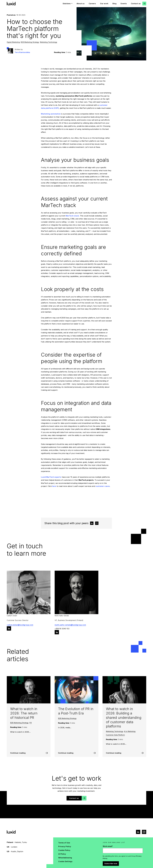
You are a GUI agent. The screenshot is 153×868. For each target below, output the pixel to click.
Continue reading (18, 753)
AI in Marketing (130, 731)
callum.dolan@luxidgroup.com (20, 625)
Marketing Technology (49, 42)
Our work (104, 4)
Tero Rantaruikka (22, 52)
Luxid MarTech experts (51, 477)
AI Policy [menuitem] (62, 854)
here (54, 486)
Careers (92, 4)
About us (81, 4)
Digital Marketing (13, 42)
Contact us (136, 4)
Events (124, 4)
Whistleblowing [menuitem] (65, 858)
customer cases (103, 486)
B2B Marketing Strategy (30, 42)
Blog (114, 4)
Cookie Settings (65, 861)
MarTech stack (72, 216)
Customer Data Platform (115, 735)
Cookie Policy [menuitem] (64, 850)
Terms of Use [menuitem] (64, 843)
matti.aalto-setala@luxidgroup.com (70, 625)
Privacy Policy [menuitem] (65, 846)
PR (31, 723)
